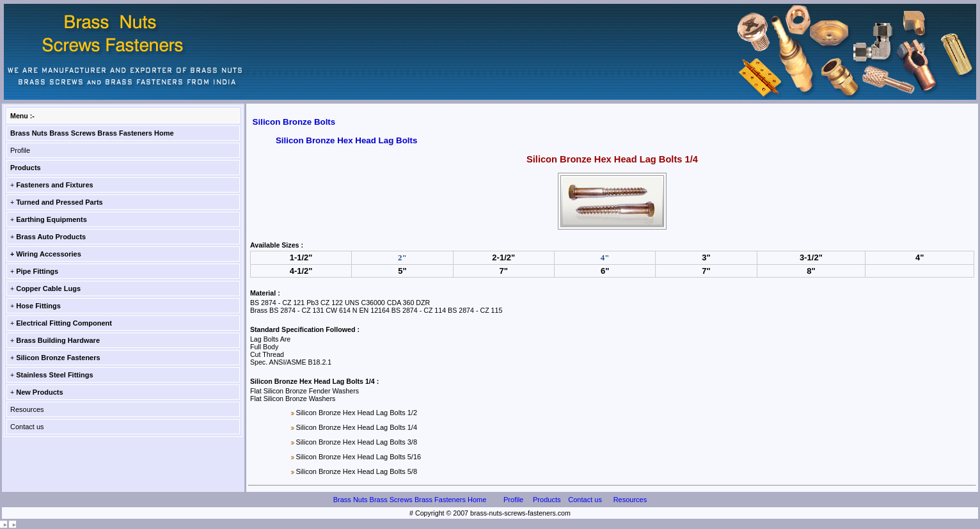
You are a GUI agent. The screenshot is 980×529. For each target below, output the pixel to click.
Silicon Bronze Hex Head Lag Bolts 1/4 (356, 427)
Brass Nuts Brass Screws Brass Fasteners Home (92, 133)
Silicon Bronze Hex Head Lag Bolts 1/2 (356, 413)
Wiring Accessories (49, 254)
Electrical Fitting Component (64, 323)
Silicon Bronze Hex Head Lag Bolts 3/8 (356, 442)
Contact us (27, 427)
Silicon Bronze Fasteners (58, 358)
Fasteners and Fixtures (54, 185)
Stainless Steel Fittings (54, 375)
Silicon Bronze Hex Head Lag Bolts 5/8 (356, 471)
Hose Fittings (38, 306)
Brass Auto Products (51, 237)
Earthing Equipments (51, 219)
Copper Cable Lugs (48, 288)
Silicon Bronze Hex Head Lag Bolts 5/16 (358, 457)
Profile (20, 150)
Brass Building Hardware (58, 340)
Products (26, 168)
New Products (39, 392)
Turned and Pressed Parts (59, 202)
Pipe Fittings (37, 271)
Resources (27, 409)
